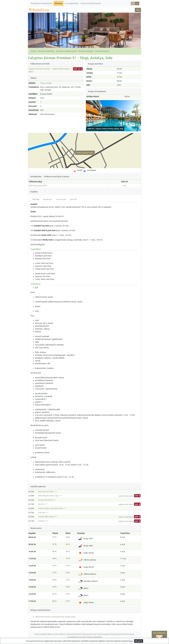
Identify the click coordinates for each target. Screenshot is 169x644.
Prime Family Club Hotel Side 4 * (52, 508)
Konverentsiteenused (91, 3)
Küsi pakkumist (159, 637)
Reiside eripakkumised (66, 51)
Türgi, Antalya (46, 83)
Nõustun (139, 641)
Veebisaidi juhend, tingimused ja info (81, 634)
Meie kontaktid (41, 634)
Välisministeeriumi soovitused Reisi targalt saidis (55, 617)
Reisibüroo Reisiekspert (42, 3)
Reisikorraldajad (86, 51)
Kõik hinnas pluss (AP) (38, 185)
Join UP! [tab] (73, 199)
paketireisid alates (130, 496)
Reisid (34, 51)
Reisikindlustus (102, 51)
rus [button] (137, 3)
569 (124, 185)
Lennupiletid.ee (72, 3)
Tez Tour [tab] (36, 199)
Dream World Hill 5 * (47, 500)
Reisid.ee (59, 3)
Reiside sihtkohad (46, 51)
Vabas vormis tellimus (57, 634)
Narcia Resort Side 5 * (47, 491)
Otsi (138, 10)
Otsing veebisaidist (94, 637)
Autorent (122, 634)
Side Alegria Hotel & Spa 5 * (50, 496)
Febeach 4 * (43, 521)
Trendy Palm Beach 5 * (48, 517)
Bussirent (130, 634)
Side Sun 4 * (43, 512)
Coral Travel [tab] (61, 199)
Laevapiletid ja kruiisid (76, 637)
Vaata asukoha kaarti (85, 153)
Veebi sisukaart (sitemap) (108, 634)
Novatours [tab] (48, 199)
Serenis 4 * (43, 504)
